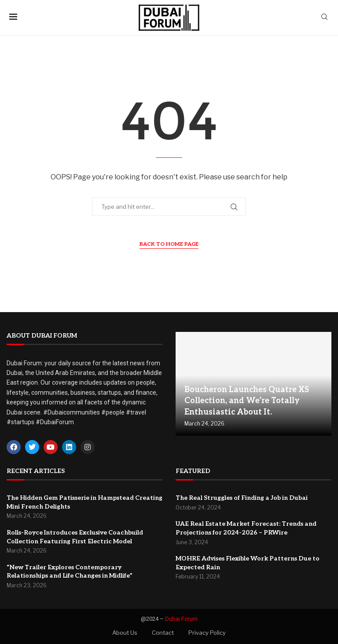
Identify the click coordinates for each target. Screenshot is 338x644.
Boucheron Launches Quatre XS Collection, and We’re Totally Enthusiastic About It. (247, 401)
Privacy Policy (207, 633)
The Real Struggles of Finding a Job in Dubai (242, 498)
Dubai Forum (181, 619)
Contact (163, 633)
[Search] (324, 17)
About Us (125, 633)
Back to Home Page (169, 244)
